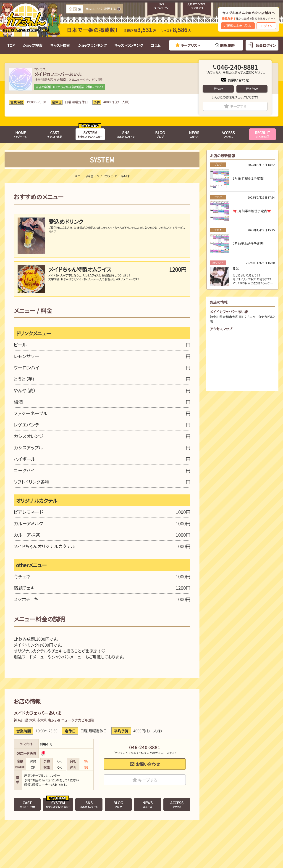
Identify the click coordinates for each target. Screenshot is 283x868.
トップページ (21, 134)
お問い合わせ (238, 80)
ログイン (266, 26)
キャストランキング (129, 45)
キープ (238, 106)
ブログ (160, 134)
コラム (156, 45)
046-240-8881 (237, 67)
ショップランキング (92, 45)
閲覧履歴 (227, 45)
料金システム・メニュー (90, 134)
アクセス (228, 134)
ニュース (194, 134)
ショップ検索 (33, 45)
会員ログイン (266, 45)
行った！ (218, 89)
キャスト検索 (60, 45)
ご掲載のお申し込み (238, 26)
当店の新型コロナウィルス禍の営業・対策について (70, 87)
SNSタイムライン (126, 134)
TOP (11, 45)
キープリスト (190, 45)
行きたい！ (252, 89)
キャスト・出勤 (55, 134)
